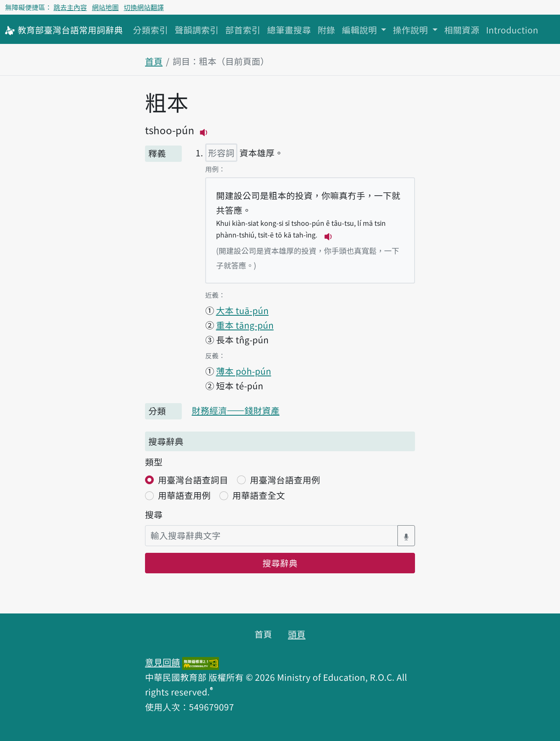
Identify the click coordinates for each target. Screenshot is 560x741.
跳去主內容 (70, 7)
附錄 (326, 30)
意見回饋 (163, 662)
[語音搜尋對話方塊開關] (406, 535)
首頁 (154, 61)
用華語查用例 (184, 495)
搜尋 (154, 514)
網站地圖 (105, 7)
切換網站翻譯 (144, 7)
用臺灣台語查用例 (285, 480)
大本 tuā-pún (242, 310)
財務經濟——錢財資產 (236, 410)
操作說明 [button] (411, 30)
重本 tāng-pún (245, 325)
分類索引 (150, 30)
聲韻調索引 (197, 30)
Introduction (512, 30)
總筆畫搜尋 (289, 30)
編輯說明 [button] (360, 30)
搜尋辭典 (280, 563)
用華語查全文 (259, 495)
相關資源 (462, 30)
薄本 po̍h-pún (244, 371)
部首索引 (243, 30)
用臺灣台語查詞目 (193, 480)
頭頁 (297, 634)
